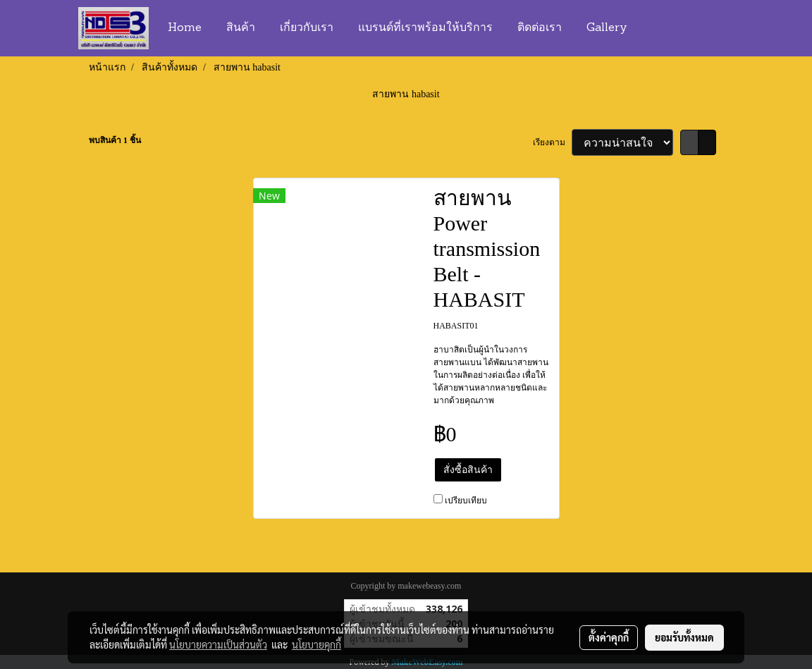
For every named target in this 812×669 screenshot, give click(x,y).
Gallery (607, 28)
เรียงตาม (552, 142)
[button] (653, 28)
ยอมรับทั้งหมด (684, 637)
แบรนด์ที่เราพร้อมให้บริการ (425, 28)
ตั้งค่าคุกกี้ (609, 637)
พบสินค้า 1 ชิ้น (115, 140)
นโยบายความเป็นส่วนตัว (218, 644)
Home (185, 28)
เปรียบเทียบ (466, 501)
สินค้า (241, 28)
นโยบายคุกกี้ (316, 644)
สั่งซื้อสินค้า (468, 470)
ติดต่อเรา (540, 28)
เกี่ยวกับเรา (307, 28)
